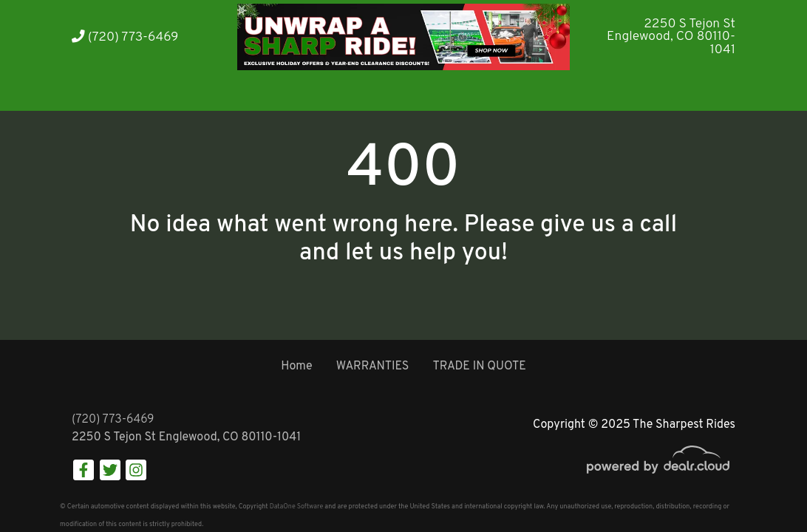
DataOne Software (296, 507)
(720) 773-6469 (125, 37)
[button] (147, 91)
